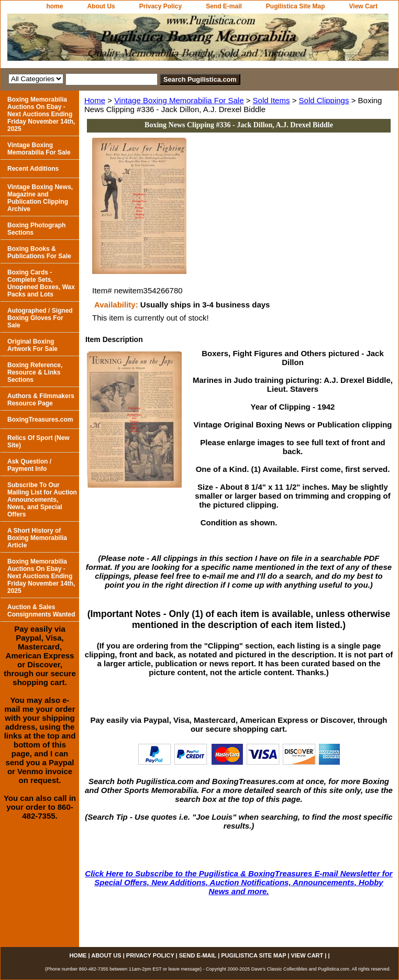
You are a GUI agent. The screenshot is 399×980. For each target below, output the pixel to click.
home (54, 6)
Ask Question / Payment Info (29, 465)
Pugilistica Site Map (296, 6)
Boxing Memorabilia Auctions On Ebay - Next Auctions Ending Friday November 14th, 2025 (41, 114)
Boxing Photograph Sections (36, 229)
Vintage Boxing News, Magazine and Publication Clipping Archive (40, 198)
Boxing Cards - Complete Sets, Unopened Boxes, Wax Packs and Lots (41, 283)
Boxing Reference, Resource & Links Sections (35, 372)
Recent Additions (33, 169)
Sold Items (271, 100)
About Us (101, 6)
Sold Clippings (324, 100)
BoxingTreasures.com (40, 420)
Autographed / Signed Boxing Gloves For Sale (40, 318)
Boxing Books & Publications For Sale (39, 252)
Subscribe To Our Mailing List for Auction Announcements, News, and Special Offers (42, 500)
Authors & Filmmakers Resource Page (41, 400)
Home (95, 100)
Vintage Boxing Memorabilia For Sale (179, 100)
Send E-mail (224, 6)
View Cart (363, 6)
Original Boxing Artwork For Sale (32, 345)
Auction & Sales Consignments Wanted (41, 611)
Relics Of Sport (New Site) (38, 442)
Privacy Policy (160, 6)
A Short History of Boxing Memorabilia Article (37, 538)
